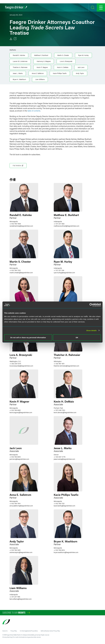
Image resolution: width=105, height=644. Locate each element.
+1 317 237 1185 (15, 597)
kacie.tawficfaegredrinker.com (64, 506)
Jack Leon (81, 67)
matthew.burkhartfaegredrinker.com (67, 226)
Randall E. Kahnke (19, 55)
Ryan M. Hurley (83, 55)
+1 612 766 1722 (59, 503)
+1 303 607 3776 (60, 457)
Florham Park (58, 408)
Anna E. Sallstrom (38, 73)
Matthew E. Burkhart (41, 55)
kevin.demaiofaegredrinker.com (65, 412)
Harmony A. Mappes (44, 61)
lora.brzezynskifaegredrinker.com (21, 366)
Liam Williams (40, 79)
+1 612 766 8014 (59, 550)
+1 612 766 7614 (15, 503)
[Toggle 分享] (15, 39)
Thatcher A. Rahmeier (20, 67)
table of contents (34, 111)
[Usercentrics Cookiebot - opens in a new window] (91, 305)
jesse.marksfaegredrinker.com (64, 459)
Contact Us (5, 631)
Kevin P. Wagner (42, 67)
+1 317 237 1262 (59, 224)
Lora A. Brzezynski (66, 61)
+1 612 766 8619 (15, 457)
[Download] (11, 39)
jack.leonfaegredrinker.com (19, 459)
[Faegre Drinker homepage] (16, 7)
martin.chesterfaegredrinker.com (21, 273)
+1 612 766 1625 (15, 550)
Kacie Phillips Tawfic (60, 73)
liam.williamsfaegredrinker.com (21, 599)
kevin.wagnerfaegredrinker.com (21, 412)
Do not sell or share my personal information (28, 338)
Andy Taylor (80, 73)
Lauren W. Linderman (20, 61)
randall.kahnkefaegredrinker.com (21, 226)
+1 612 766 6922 (15, 410)
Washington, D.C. (15, 361)
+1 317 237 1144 (59, 270)
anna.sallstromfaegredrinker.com (21, 506)
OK (77, 338)
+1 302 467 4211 (59, 364)
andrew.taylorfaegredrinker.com (21, 552)
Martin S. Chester (63, 55)
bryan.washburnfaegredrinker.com (66, 552)
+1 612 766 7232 (15, 270)
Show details (91, 330)
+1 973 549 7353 (59, 410)
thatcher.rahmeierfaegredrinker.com (66, 366)
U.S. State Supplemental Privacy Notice (29, 631)
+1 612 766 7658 (15, 224)
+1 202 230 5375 (15, 364)
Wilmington (58, 361)
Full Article (18, 166)
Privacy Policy (14, 631)
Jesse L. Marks (18, 73)
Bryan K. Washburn (19, 79)
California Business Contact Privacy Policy (50, 631)
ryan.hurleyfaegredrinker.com (64, 273)
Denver (56, 455)
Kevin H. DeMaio (63, 67)
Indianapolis (58, 221)
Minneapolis (14, 221)
